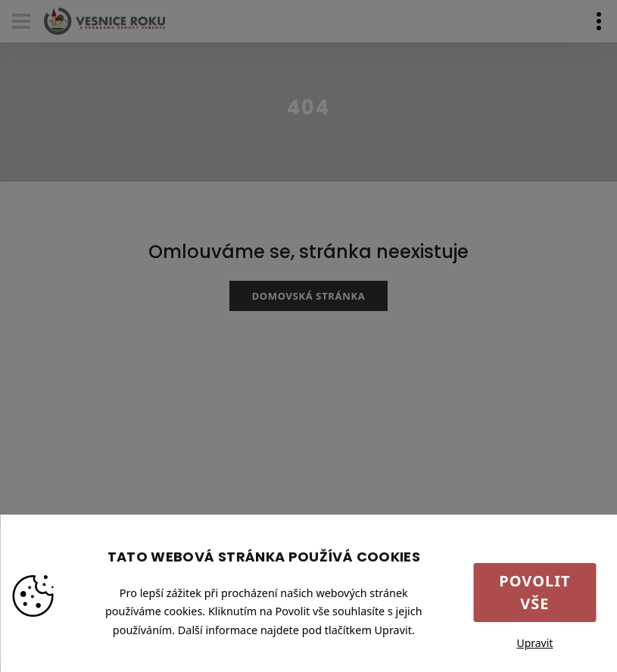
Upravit (534, 643)
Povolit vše (534, 592)
